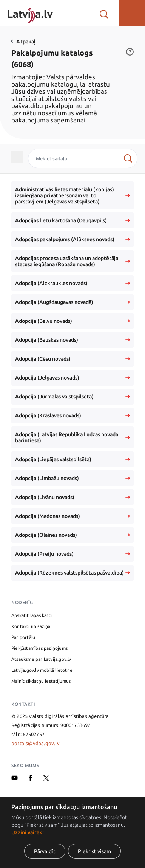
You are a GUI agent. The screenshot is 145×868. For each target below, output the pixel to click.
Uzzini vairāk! (28, 832)
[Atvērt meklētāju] (104, 13)
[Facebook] (31, 780)
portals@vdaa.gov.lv (35, 743)
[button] (132, 13)
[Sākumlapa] (30, 13)
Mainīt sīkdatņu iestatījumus (41, 681)
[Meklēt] (128, 158)
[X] (46, 779)
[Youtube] (15, 778)
